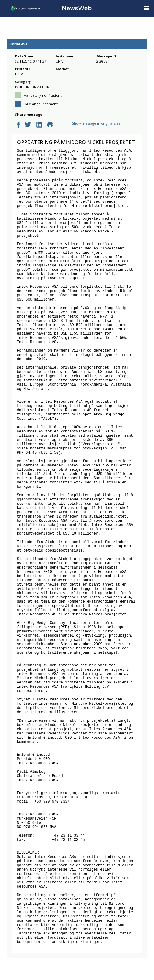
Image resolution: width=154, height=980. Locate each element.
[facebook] (18, 125)
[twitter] (28, 125)
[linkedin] (39, 125)
